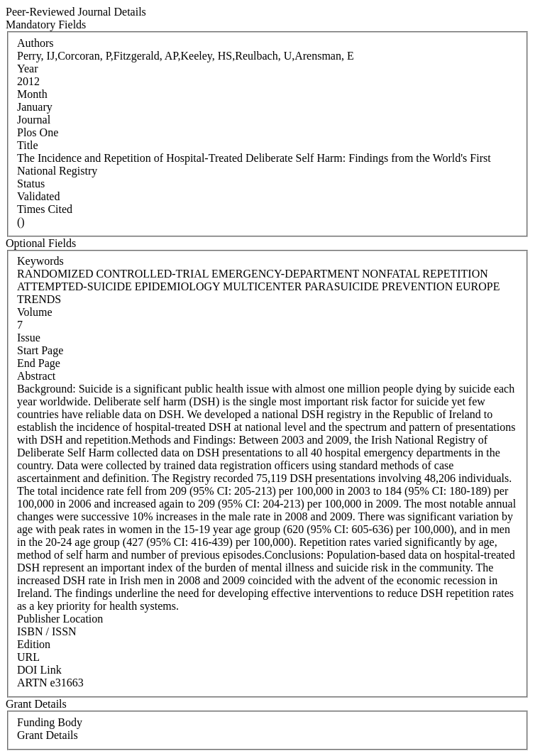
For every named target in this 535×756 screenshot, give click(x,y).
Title (28, 145)
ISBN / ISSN (47, 631)
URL (28, 657)
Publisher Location (60, 619)
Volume (34, 312)
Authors (35, 43)
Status (31, 183)
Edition (34, 644)
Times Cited (45, 209)
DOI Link (39, 670)
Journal (34, 120)
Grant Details (48, 735)
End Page (39, 363)
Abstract (36, 376)
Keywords (40, 261)
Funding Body (50, 722)
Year (27, 69)
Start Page (40, 350)
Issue (29, 338)
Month (32, 94)
